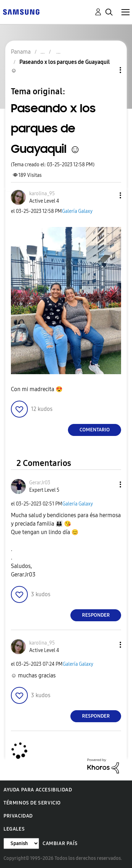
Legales (14, 829)
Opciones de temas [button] (108, 70)
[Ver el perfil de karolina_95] (42, 194)
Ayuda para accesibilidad (38, 790)
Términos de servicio (32, 803)
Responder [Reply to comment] (96, 615)
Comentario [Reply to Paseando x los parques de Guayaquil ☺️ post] (95, 430)
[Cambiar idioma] (21, 843)
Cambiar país (60, 843)
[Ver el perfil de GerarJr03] (40, 483)
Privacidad (18, 816)
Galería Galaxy (77, 211)
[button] (109, 195)
